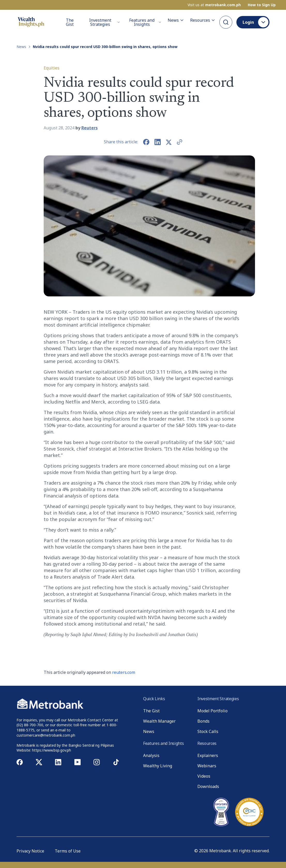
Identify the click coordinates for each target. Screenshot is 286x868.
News (176, 20)
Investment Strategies (105, 22)
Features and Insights (145, 22)
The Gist (70, 22)
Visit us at (214, 5)
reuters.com (124, 672)
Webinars (207, 766)
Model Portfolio (212, 711)
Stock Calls (208, 731)
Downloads (208, 786)
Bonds (203, 721)
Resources (203, 20)
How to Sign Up (262, 5)
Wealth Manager (159, 721)
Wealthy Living (158, 766)
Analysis (151, 755)
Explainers (208, 755)
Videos (204, 776)
